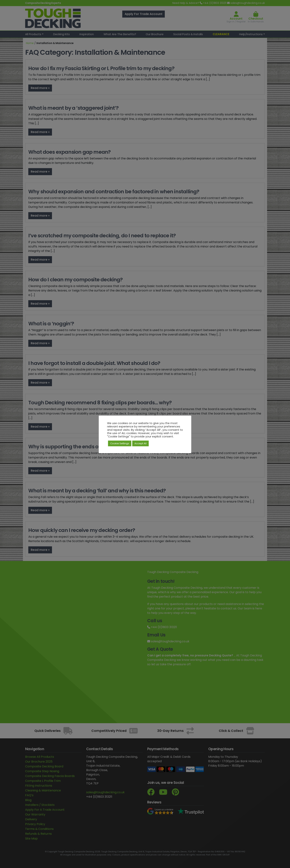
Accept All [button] (140, 443)
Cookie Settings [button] (120, 443)
